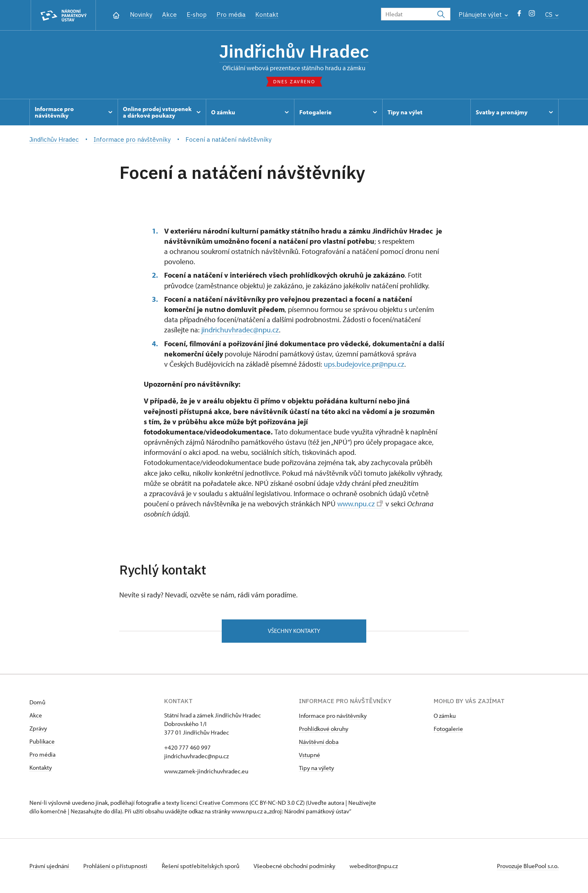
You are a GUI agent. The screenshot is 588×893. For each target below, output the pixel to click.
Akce (169, 14)
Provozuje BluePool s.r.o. (528, 866)
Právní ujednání (50, 866)
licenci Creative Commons (214, 803)
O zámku (445, 716)
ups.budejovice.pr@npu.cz (364, 364)
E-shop (197, 14)
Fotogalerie (448, 729)
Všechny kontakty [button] (294, 631)
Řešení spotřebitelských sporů (201, 866)
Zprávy (38, 728)
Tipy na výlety (316, 768)
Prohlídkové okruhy (324, 729)
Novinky (141, 14)
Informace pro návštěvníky (333, 716)
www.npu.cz (360, 504)
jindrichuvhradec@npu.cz (240, 330)
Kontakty (41, 767)
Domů (37, 702)
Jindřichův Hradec (294, 51)
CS (552, 14)
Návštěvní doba (319, 742)
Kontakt (267, 14)
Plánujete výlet (483, 14)
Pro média (231, 14)
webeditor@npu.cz (374, 866)
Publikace (42, 741)
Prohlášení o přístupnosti (116, 866)
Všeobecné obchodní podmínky (295, 866)
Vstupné (310, 755)
